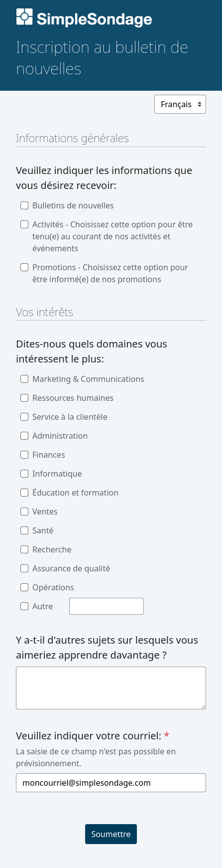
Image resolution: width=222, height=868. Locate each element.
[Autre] (107, 606)
